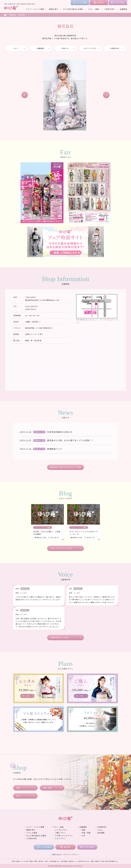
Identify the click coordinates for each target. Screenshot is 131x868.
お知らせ (65, 48)
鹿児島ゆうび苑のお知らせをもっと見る (65, 467)
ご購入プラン (60, 833)
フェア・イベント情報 (35, 9)
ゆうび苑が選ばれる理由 (73, 9)
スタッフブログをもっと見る (61, 548)
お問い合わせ (57, 854)
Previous (25, 95)
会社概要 (101, 833)
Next (106, 95)
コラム (100, 830)
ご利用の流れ (109, 9)
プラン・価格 (94, 9)
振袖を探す (54, 9)
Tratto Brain (78, 866)
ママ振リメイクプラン (64, 836)
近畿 (18, 788)
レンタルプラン (61, 830)
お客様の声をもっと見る (60, 637)
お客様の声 (115, 48)
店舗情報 (123, 9)
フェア (16, 48)
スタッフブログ (90, 48)
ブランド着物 (32, 833)
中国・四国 (47, 788)
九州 (18, 796)
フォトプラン (60, 838)
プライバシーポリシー (71, 854)
